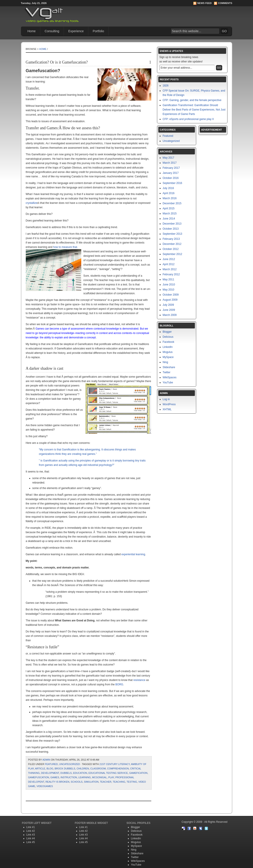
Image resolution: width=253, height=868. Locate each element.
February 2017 (171, 168)
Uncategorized (70, 764)
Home (32, 31)
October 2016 (171, 178)
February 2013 (171, 239)
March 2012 (170, 269)
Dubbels (66, 773)
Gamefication (138, 773)
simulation (91, 782)
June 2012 (169, 259)
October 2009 (171, 295)
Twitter (167, 372)
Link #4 (31, 838)
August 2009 (170, 300)
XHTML (167, 409)
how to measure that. (65, 247)
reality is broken (57, 782)
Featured (51, 764)
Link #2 (31, 831)
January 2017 (171, 173)
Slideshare (169, 367)
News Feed (204, 3)
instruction (69, 777)
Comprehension (118, 769)
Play (111, 777)
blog (50, 769)
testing (132, 782)
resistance (139, 680)
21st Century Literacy (115, 764)
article (40, 769)
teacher (106, 782)
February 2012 (171, 274)
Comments (225, 3)
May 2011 (169, 279)
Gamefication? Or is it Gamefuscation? (57, 62)
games (55, 777)
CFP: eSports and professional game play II (188, 119)
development (50, 773)
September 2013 (173, 234)
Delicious (168, 337)
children (83, 769)
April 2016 (169, 193)
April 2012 (169, 264)
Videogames (45, 786)
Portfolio (98, 31)
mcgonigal (99, 777)
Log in (166, 399)
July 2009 (168, 305)
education (80, 773)
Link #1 (31, 827)
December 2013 (172, 224)
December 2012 (172, 244)
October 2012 (171, 249)
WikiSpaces (170, 377)
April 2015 (169, 208)
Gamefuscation (39, 777)
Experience (76, 31)
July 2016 (168, 188)
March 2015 (170, 214)
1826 (166, 86)
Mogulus (168, 352)
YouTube (168, 382)
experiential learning (133, 554)
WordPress (169, 404)
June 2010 (169, 285)
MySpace (168, 357)
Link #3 (31, 835)
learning (85, 777)
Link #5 (31, 842)
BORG (119, 684)
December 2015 (172, 203)
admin (46, 760)
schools (77, 782)
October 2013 (171, 229)
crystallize (32, 203)
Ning (165, 362)
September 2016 (173, 183)
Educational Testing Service (108, 773)
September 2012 (173, 254)
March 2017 (170, 163)
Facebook (169, 342)
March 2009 (170, 315)
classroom (98, 769)
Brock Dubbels (65, 769)
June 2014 (169, 219)
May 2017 (169, 158)
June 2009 (169, 310)
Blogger (167, 332)
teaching (119, 782)
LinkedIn (168, 347)
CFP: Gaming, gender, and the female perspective (192, 100)
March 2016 (170, 198)
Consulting (52, 31)
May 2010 (169, 290)
